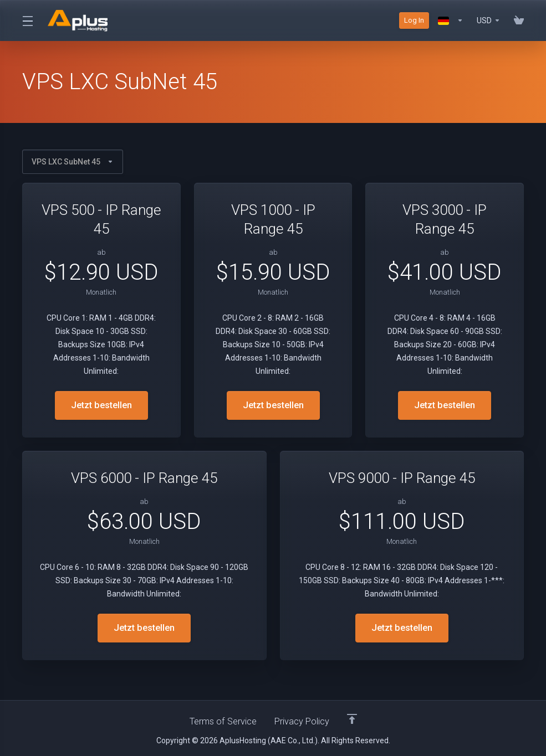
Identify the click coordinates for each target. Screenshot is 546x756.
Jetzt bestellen (101, 405)
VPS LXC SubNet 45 (73, 162)
